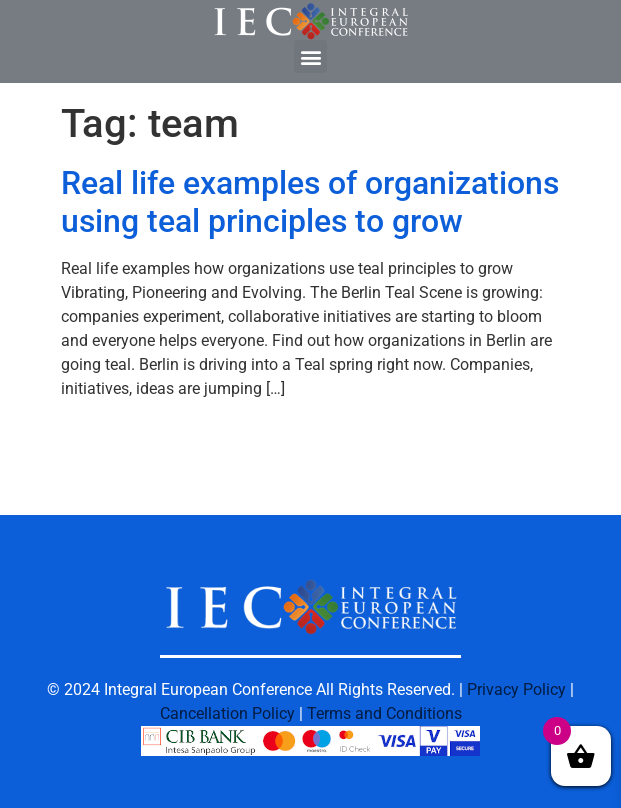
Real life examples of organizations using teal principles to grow (310, 202)
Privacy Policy (516, 689)
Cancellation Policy (227, 713)
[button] (310, 56)
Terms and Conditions (384, 713)
